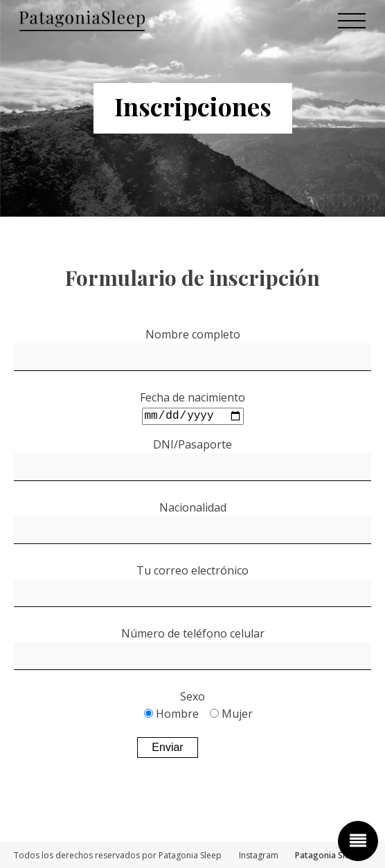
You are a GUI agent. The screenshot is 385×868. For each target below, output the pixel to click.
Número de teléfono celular (193, 633)
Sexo (192, 696)
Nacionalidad (193, 507)
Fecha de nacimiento (192, 397)
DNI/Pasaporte (192, 444)
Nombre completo (193, 334)
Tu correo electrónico (192, 570)
